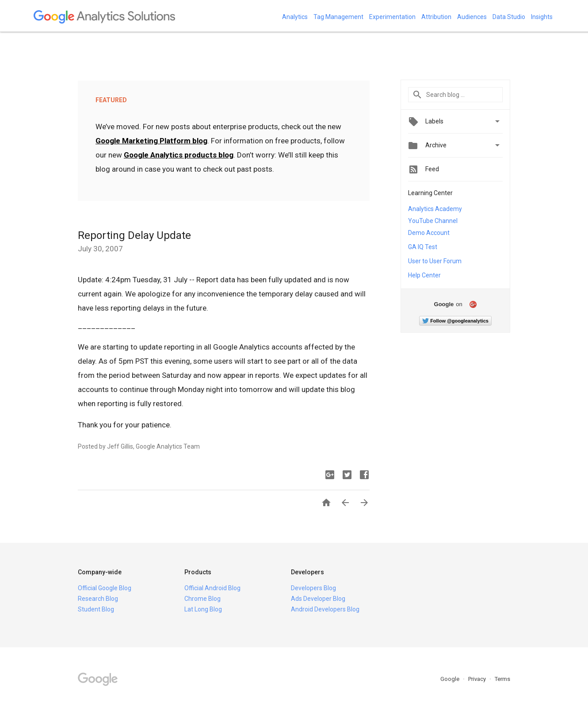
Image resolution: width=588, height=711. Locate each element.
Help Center (424, 275)
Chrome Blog (202, 599)
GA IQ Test (423, 247)
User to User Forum (435, 261)
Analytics (295, 17)
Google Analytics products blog (179, 155)
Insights (542, 17)
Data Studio (509, 17)
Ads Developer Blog (318, 599)
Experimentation (392, 17)
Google (451, 679)
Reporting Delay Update (134, 235)
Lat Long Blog (203, 609)
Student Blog (96, 609)
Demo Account (429, 233)
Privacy (478, 679)
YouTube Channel (433, 221)
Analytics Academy (435, 209)
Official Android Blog (212, 588)
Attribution (436, 17)
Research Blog (98, 599)
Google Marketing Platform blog (151, 141)
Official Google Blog (105, 588)
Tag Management (338, 17)
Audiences (472, 17)
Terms (502, 679)
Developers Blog (313, 588)
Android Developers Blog (325, 609)
